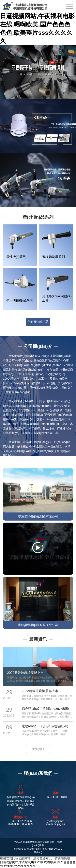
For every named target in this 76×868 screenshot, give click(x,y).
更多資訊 (38, 749)
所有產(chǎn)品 (38, 322)
